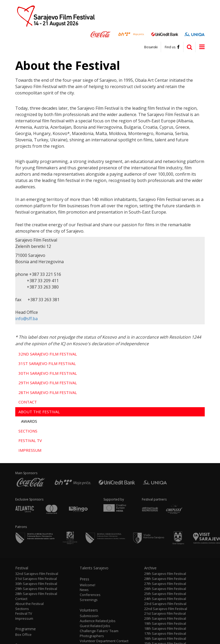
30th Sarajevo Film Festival (48, 373)
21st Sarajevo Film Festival (165, 614)
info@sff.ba (26, 319)
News (84, 590)
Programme (26, 629)
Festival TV (30, 440)
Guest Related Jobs (95, 626)
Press (84, 579)
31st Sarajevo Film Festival (47, 363)
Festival (22, 568)
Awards (29, 421)
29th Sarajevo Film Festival (48, 383)
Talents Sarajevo (94, 568)
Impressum (30, 450)
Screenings (89, 600)
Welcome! (87, 585)
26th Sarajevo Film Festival (165, 589)
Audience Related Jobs (98, 621)
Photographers (92, 636)
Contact (28, 402)
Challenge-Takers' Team (99, 631)
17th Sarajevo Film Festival (165, 634)
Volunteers (89, 610)
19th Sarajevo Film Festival (165, 624)
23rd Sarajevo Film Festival (165, 604)
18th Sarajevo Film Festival (165, 629)
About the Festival (39, 412)
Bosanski (151, 47)
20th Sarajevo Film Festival (165, 619)
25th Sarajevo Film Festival (165, 594)
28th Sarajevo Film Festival (48, 392)
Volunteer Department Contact (104, 641)
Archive (150, 568)
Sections (28, 431)
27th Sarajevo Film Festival (165, 584)
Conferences (90, 595)
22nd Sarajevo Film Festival (166, 609)
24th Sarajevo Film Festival (165, 599)
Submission (89, 616)
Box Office (23, 635)
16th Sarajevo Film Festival (165, 639)
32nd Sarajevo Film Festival (48, 354)
